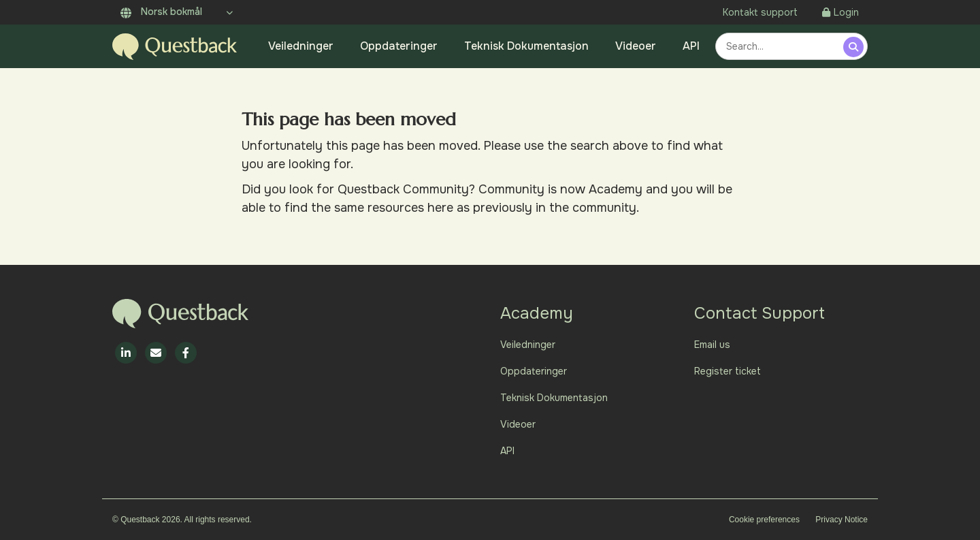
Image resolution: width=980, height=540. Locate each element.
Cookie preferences (764, 520)
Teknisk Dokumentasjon (526, 46)
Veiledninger (301, 46)
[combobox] (781, 46)
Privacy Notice (842, 520)
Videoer (636, 46)
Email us (712, 345)
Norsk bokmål (161, 12)
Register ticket (728, 371)
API (691, 46)
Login (840, 12)
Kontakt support (760, 12)
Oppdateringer (399, 46)
